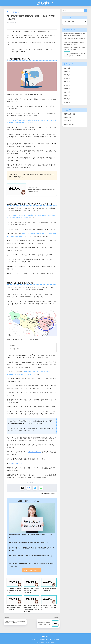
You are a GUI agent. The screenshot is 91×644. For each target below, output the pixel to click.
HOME (46, 636)
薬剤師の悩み (53, 494)
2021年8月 (67, 75)
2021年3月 (67, 92)
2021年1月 (67, 99)
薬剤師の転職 (67, 121)
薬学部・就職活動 (69, 124)
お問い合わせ (56, 640)
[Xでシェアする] (22, 488)
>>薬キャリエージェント (32, 570)
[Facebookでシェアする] (29, 488)
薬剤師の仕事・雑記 (69, 114)
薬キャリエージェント (34, 452)
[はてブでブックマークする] (35, 488)
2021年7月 (67, 78)
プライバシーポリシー (45, 640)
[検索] (86, 11)
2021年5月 (67, 85)
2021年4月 (67, 89)
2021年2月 (67, 96)
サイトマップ (35, 640)
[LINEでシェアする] (41, 488)
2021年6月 (67, 82)
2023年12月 (67, 68)
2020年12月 (67, 102)
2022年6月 (67, 72)
